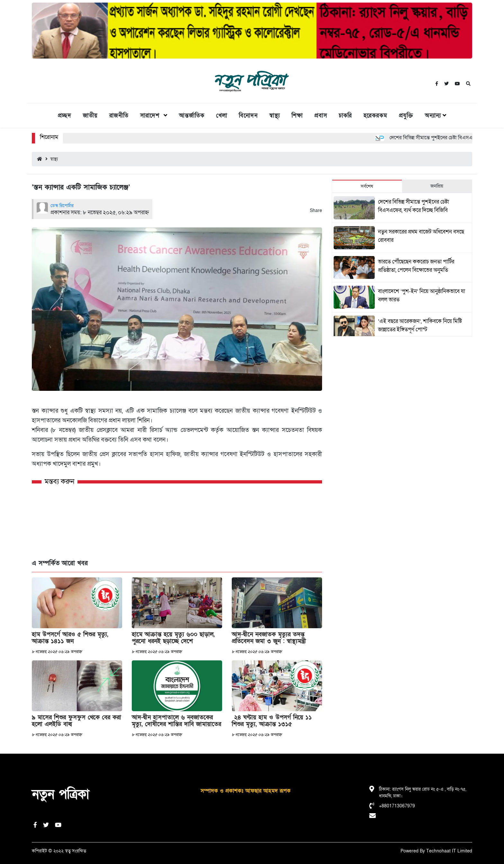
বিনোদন (248, 116)
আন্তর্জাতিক (192, 116)
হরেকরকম (375, 116)
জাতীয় (90, 116)
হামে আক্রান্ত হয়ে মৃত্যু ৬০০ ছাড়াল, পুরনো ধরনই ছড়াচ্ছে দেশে (173, 638)
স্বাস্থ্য (275, 116)
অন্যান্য (433, 116)
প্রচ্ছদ (65, 116)
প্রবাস (321, 116)
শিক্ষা (297, 116)
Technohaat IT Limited (449, 851)
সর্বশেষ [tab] (367, 186)
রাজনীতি (119, 116)
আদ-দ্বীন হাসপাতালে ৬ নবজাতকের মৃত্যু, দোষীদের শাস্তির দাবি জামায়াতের (176, 721)
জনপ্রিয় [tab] (437, 186)
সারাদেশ (151, 116)
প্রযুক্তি (406, 116)
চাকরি (345, 116)
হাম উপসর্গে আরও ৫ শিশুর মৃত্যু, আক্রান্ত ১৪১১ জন (70, 638)
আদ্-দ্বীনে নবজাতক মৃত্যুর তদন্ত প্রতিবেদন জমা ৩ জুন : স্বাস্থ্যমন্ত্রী (269, 638)
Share (316, 211)
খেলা (222, 116)
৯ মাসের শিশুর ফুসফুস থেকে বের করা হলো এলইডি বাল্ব (76, 721)
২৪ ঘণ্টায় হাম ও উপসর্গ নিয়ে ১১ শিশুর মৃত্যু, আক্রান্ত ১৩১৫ (272, 721)
